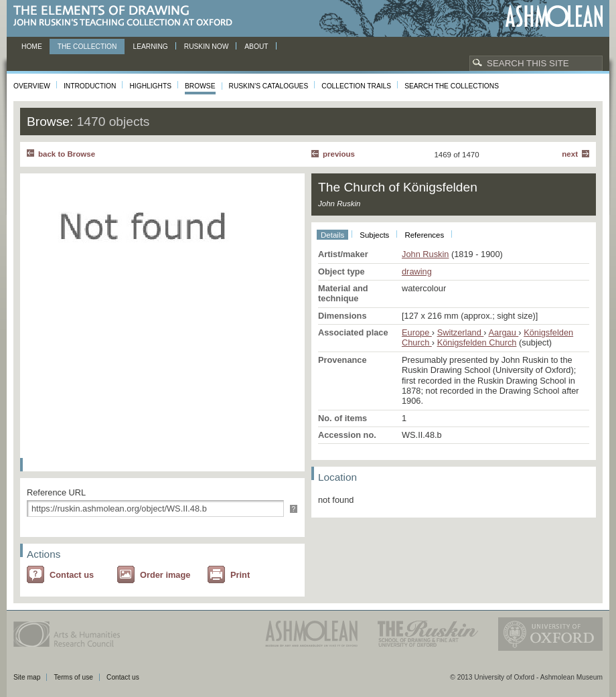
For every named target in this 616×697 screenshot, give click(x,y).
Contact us (72, 575)
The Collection (87, 47)
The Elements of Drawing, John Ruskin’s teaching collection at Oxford (127, 16)
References (424, 235)
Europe (417, 332)
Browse (200, 86)
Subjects (374, 235)
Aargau (503, 332)
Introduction (90, 86)
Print (240, 575)
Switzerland (461, 332)
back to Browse (67, 154)
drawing (417, 272)
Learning (150, 47)
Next (570, 154)
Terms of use (73, 677)
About (256, 47)
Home (32, 47)
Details (332, 235)
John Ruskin (425, 254)
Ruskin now (207, 47)
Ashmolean (554, 16)
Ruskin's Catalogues (269, 86)
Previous (339, 154)
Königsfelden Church (477, 342)
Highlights (150, 86)
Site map (27, 677)
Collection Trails (356, 86)
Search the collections (452, 86)
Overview (32, 86)
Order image (165, 575)
